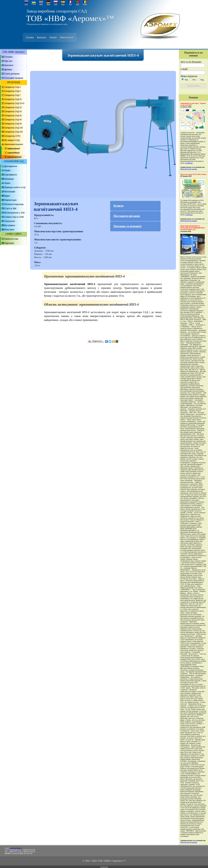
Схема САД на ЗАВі (14, 217)
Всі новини (10, 225)
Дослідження (11, 166)
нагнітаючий (14, 157)
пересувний (13, 148)
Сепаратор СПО (12, 136)
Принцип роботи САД (15, 187)
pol (56, 4)
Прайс (7, 170)
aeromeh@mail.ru (16, 848)
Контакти (42, 37)
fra (70, 4)
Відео (7, 196)
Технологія (10, 221)
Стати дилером (12, 74)
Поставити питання (127, 216)
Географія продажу (14, 78)
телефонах (189, 163)
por (78, 4)
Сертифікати (11, 175)
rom (85, 4)
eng (41, 4)
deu (48, 4)
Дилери (53, 37)
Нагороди (9, 179)
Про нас (8, 61)
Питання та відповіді (127, 226)
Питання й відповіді (14, 204)
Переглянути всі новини (189, 169)
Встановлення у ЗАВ (14, 213)
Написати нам (67, 37)
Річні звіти (9, 230)
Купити (118, 206)
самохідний (13, 153)
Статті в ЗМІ (10, 208)
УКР (34, 4)
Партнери (9, 243)
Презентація (10, 200)
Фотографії (10, 192)
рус (26, 4)
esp (63, 4)
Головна (30, 37)
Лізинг (7, 183)
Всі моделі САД (12, 140)
